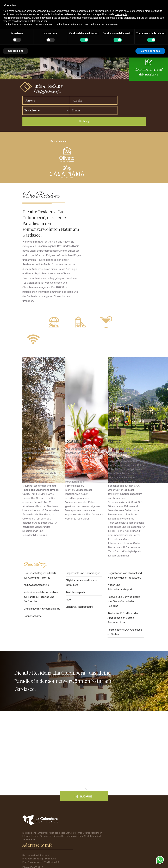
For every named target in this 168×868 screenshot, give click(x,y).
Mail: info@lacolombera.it (126, 841)
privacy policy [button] (102, 11)
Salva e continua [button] (150, 51)
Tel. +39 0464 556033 (124, 830)
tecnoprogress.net (69, 862)
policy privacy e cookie (34, 862)
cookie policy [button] (122, 14)
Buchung (84, 135)
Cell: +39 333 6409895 (125, 824)
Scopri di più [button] (15, 51)
